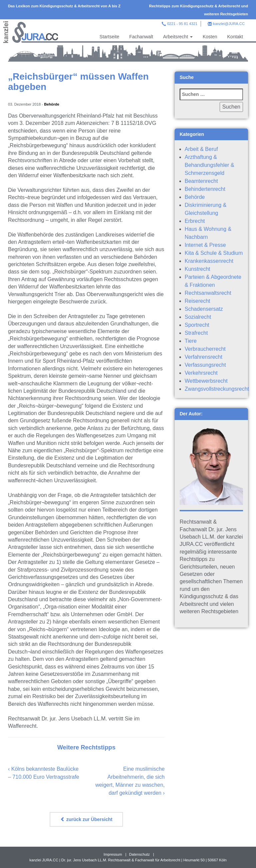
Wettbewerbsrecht (206, 381)
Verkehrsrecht (201, 373)
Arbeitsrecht (178, 37)
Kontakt (235, 37)
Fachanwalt (141, 37)
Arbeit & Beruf (201, 149)
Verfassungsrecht (205, 365)
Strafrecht (196, 333)
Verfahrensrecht (203, 357)
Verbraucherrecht (205, 349)
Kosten (210, 37)
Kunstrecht (197, 269)
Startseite (109, 37)
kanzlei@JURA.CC (229, 24)
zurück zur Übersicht (86, 819)
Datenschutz (139, 854)
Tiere (191, 341)
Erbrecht (195, 221)
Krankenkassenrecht (209, 261)
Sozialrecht (198, 317)
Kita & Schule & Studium (214, 253)
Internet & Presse (205, 245)
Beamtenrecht (201, 181)
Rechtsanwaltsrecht (208, 293)
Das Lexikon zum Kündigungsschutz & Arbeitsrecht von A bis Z (64, 6)
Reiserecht (197, 301)
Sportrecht (197, 325)
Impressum (113, 854)
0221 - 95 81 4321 (182, 24)
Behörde (51, 104)
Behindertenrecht (205, 189)
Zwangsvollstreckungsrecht (217, 389)
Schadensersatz (204, 309)
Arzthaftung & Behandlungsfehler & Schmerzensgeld (209, 165)
